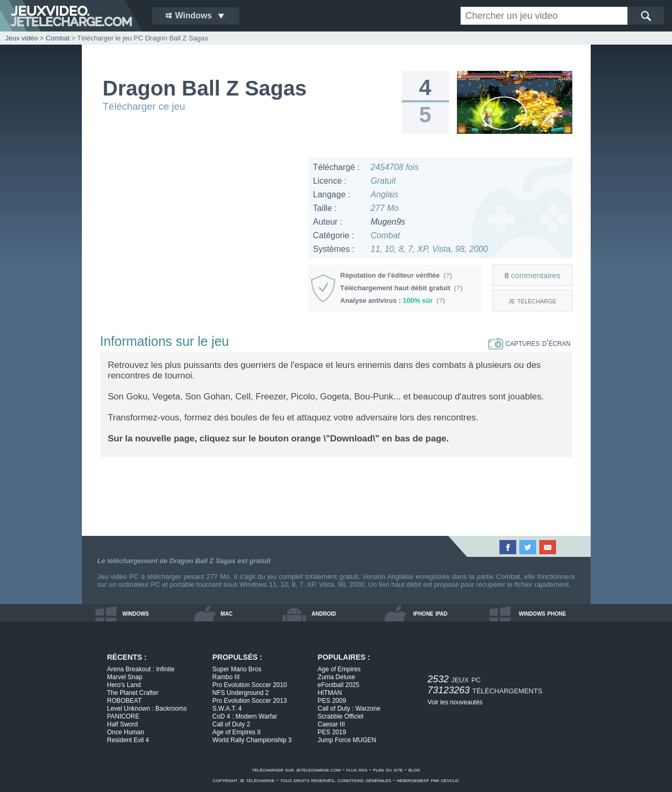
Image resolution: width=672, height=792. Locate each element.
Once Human (126, 732)
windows (136, 613)
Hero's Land (124, 685)
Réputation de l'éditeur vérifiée (396, 275)
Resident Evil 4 (128, 740)
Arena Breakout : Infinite (141, 669)
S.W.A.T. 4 (227, 709)
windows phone (542, 613)
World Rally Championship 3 (252, 740)
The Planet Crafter (133, 693)
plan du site (388, 769)
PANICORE (123, 716)
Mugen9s (388, 222)
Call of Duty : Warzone (349, 709)
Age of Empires (339, 669)
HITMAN (330, 693)
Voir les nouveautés (455, 702)
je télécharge (532, 300)
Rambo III (226, 677)
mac (227, 613)
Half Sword (122, 724)
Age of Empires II (237, 732)
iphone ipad (430, 613)
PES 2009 (332, 701)
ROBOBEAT (124, 701)
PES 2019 (332, 732)
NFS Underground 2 (241, 693)
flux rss (357, 769)
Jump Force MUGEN (347, 740)
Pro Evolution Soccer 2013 (250, 701)
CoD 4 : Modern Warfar (245, 716)
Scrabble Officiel (341, 716)
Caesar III (332, 724)
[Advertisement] (199, 231)
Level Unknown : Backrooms (147, 709)
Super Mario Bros (237, 669)
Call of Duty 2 (231, 724)
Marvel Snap (125, 677)
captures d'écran (530, 343)
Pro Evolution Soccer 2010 (250, 685)
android (324, 613)
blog (414, 769)
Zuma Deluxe (337, 677)
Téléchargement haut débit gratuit (402, 288)
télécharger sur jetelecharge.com (296, 769)
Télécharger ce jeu (144, 106)
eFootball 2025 (339, 685)
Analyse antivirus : (393, 300)
